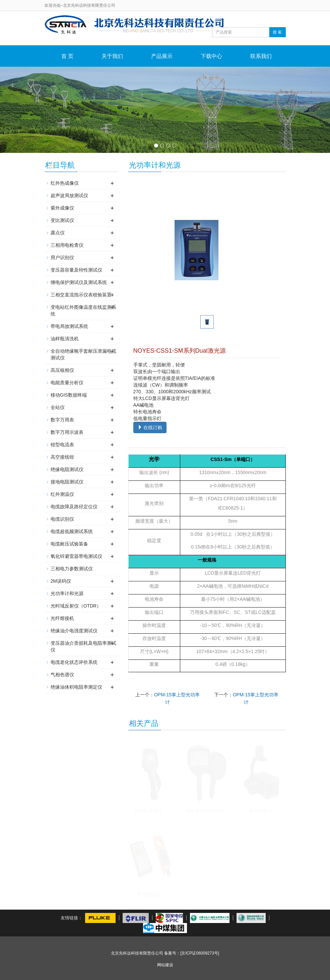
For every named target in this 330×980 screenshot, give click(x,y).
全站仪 (58, 407)
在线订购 (150, 427)
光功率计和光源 (67, 593)
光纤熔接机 (62, 618)
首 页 (67, 56)
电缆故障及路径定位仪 (74, 507)
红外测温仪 (62, 494)
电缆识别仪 (62, 519)
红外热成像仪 (148, 811)
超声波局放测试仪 (204, 811)
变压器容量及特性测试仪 (76, 270)
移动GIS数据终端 (69, 395)
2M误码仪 (61, 581)
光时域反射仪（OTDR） (76, 606)
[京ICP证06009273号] (200, 953)
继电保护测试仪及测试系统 (79, 282)
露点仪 (58, 233)
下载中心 (211, 56)
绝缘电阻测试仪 (67, 469)
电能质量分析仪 (67, 383)
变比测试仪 (148, 895)
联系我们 (261, 56)
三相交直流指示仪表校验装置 (81, 295)
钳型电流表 (62, 445)
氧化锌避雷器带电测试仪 (76, 556)
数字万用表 (62, 420)
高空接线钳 (62, 457)
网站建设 (165, 965)
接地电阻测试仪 (67, 482)
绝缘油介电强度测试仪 (74, 631)
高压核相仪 (62, 370)
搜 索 (277, 32)
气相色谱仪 (62, 675)
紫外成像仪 (260, 811)
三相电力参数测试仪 (72, 569)
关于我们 (112, 56)
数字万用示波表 (67, 432)
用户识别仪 (62, 257)
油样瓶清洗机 (65, 339)
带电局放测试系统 (69, 326)
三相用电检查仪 (67, 245)
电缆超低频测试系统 (72, 531)
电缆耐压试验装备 (69, 544)
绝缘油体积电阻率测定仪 (76, 687)
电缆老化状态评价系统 (74, 662)
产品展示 (162, 56)
